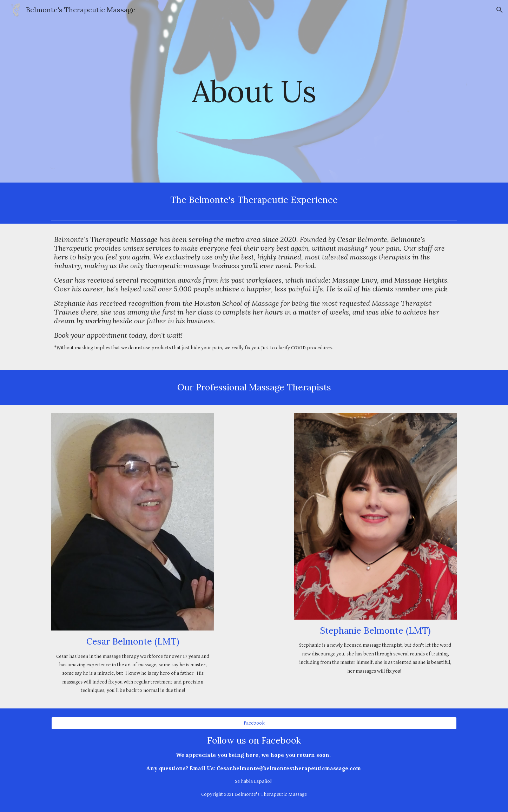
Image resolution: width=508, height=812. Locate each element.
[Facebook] (254, 723)
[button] (500, 10)
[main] (254, 91)
